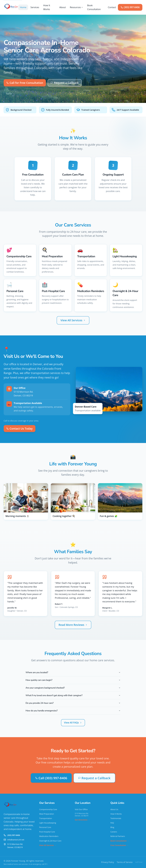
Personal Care (45, 827)
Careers (114, 832)
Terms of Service (125, 862)
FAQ (112, 823)
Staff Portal (139, 862)
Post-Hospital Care (47, 832)
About (63, 7)
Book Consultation (94, 7)
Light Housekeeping (48, 823)
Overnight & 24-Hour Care (50, 841)
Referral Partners (118, 836)
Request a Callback (65, 83)
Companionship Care (48, 809)
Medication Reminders (49, 836)
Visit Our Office (81, 809)
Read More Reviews (73, 625)
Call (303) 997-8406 (51, 778)
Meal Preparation (47, 814)
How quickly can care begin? (73, 680)
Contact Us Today (20, 429)
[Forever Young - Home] (11, 7)
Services (35, 7)
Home (23, 7)
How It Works (47, 7)
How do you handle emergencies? (73, 711)
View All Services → (48, 845)
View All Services (73, 320)
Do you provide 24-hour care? (73, 703)
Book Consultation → (120, 841)
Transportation (46, 818)
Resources (76, 7)
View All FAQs (73, 723)
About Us (114, 809)
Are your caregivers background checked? (73, 688)
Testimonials (116, 818)
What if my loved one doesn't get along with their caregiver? (73, 695)
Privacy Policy (108, 862)
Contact (112, 7)
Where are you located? (73, 672)
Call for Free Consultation (25, 83)
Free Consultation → (119, 845)
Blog (112, 827)
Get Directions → (82, 820)
